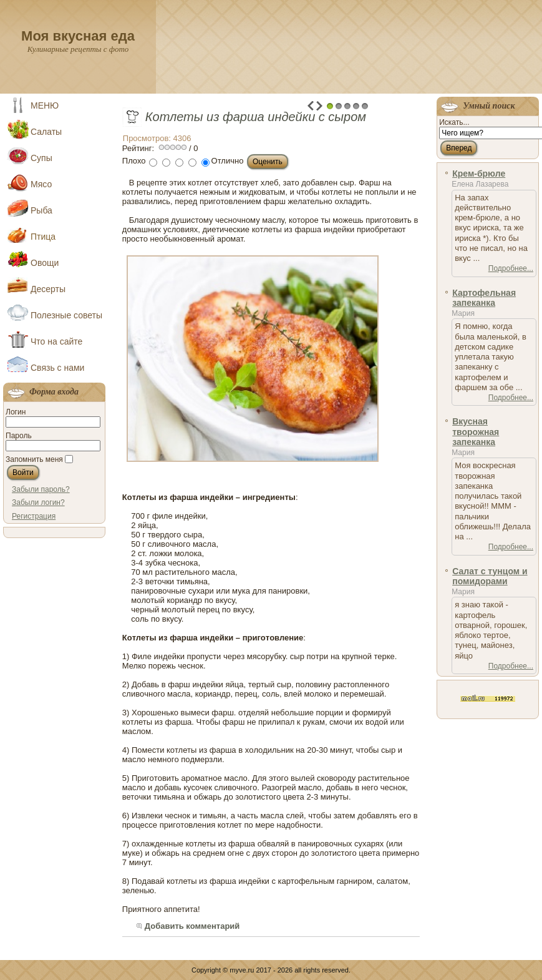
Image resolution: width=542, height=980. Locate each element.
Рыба (41, 210)
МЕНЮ (45, 105)
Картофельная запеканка (484, 298)
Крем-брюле (479, 174)
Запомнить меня (34, 459)
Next (319, 106)
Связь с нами (57, 368)
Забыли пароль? (41, 489)
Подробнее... (511, 268)
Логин (16, 412)
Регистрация (34, 516)
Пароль (19, 436)
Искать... (454, 122)
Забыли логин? (38, 502)
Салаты (46, 132)
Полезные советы (66, 315)
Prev (311, 106)
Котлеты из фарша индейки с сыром (256, 117)
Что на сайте (56, 341)
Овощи (45, 263)
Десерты (48, 289)
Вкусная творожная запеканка (476, 432)
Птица (43, 237)
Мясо (41, 184)
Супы (41, 158)
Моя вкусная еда (78, 36)
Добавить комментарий (192, 926)
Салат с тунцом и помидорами (490, 576)
